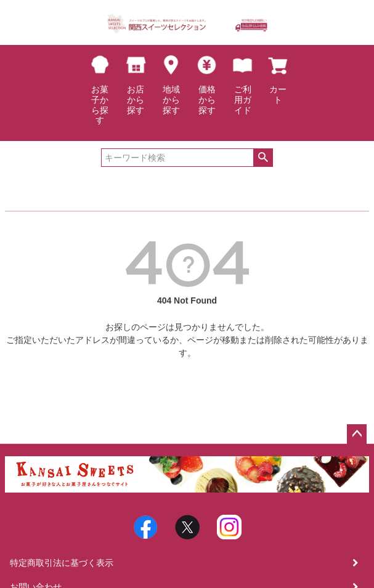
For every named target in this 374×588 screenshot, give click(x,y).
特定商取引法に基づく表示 (62, 563)
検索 (263, 158)
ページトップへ (357, 434)
